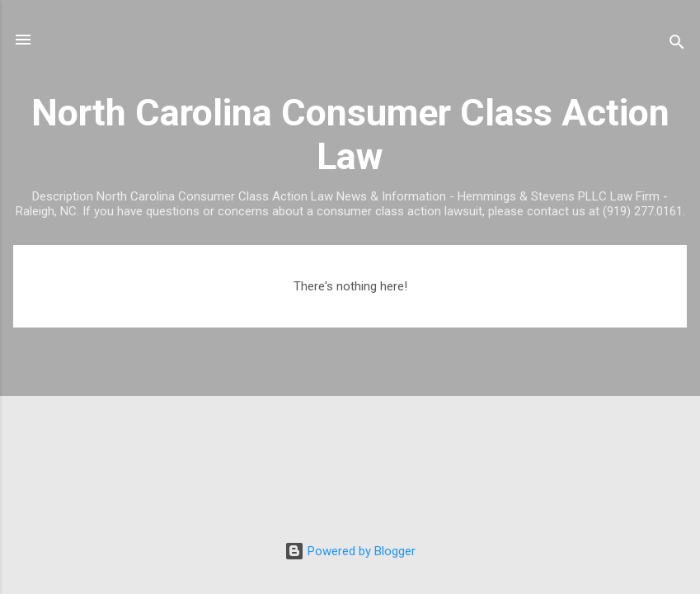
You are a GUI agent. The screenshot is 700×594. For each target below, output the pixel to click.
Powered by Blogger (350, 551)
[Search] (677, 45)
